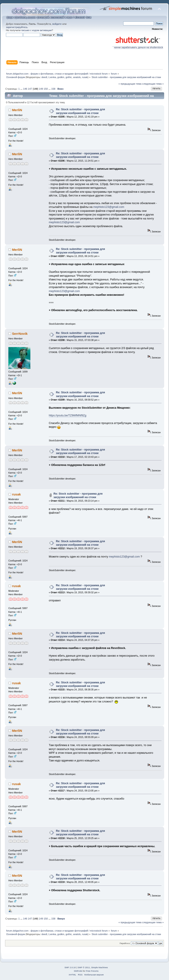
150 (46, 89)
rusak (85, 77)
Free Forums (92, 971)
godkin (61, 77)
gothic (69, 77)
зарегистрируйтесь (17, 27)
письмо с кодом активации (37, 30)
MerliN (17, 110)
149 (41, 89)
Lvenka (52, 77)
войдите (57, 24)
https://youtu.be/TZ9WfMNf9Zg (68, 415)
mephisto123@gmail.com (109, 207)
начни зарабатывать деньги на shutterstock (138, 46)
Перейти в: (125, 943)
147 (30, 89)
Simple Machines (99, 967)
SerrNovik (20, 334)
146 (25, 89)
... (22, 89)
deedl (44, 77)
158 (53, 89)
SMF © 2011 (84, 967)
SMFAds (78, 971)
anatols (77, 77)
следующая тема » (153, 84)
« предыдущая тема (130, 84)
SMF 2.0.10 (70, 967)
